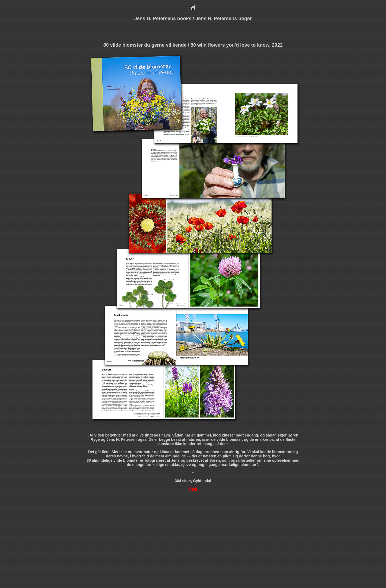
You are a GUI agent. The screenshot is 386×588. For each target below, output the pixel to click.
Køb (193, 489)
